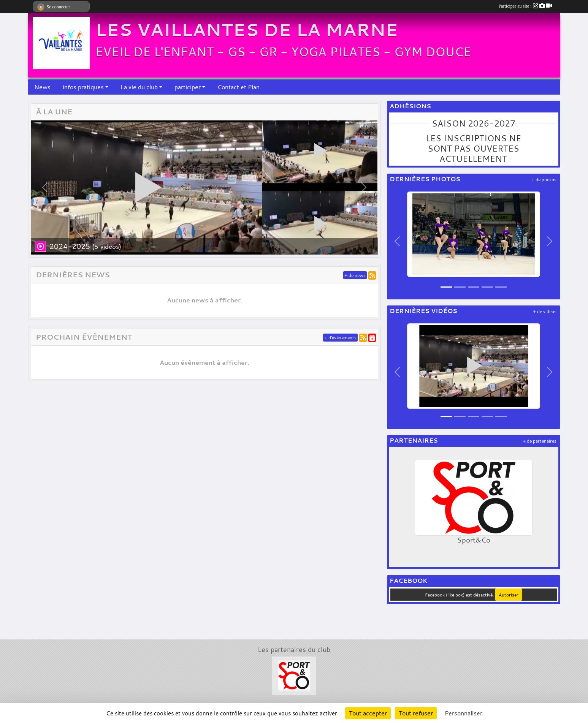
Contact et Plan (239, 87)
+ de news (355, 275)
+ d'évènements (340, 338)
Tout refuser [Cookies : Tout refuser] (416, 713)
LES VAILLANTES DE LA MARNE (247, 30)
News (42, 87)
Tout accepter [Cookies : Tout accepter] (368, 713)
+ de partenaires (540, 441)
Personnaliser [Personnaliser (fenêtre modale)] (464, 713)
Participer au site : (525, 6)
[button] (45, 187)
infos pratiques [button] (83, 87)
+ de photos (544, 180)
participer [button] (188, 87)
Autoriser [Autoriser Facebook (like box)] (509, 595)
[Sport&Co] (294, 675)
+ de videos (545, 311)
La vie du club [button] (139, 87)
